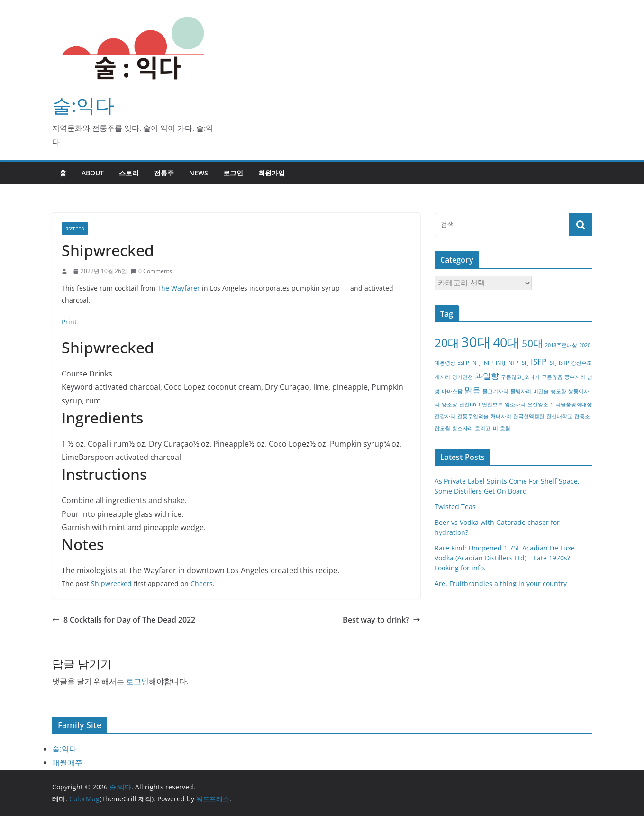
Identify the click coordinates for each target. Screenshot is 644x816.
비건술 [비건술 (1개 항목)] (541, 391)
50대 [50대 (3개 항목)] (532, 343)
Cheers (202, 583)
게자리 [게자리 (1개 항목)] (442, 377)
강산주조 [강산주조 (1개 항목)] (581, 363)
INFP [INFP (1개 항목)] (488, 363)
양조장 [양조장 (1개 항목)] (449, 404)
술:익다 (83, 105)
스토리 (129, 173)
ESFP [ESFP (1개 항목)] (463, 363)
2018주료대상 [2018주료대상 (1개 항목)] (561, 345)
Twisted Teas (455, 507)
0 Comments (151, 271)
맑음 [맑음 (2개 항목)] (472, 390)
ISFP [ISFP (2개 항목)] (539, 362)
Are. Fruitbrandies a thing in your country (501, 583)
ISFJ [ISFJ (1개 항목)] (525, 363)
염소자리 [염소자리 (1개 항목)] (515, 404)
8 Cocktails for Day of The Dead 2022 (124, 620)
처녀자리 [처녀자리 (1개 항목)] (501, 416)
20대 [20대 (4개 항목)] (447, 343)
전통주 (164, 173)
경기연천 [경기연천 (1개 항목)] (463, 377)
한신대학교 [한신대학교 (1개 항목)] (559, 416)
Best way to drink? (381, 620)
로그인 (233, 173)
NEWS (199, 173)
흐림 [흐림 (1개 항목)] (505, 428)
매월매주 (67, 762)
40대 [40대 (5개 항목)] (506, 342)
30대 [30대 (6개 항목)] (476, 342)
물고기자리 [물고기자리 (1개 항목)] (495, 391)
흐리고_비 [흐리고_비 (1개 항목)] (486, 428)
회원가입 (272, 173)
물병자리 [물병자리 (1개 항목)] (521, 391)
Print (69, 322)
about (93, 173)
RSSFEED (75, 229)
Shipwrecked (111, 583)
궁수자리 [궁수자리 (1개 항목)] (575, 377)
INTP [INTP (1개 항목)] (513, 363)
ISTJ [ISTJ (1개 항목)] (553, 363)
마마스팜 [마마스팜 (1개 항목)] (452, 391)
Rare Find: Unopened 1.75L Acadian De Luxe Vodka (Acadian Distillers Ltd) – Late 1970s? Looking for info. (505, 558)
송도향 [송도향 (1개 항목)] (558, 391)
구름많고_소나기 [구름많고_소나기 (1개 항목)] (520, 377)
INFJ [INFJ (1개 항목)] (476, 363)
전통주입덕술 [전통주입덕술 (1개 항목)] (473, 416)
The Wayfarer (179, 288)
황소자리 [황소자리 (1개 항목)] (463, 428)
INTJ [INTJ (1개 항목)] (500, 363)
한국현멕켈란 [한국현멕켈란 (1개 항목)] (529, 416)
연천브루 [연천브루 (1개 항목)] (492, 404)
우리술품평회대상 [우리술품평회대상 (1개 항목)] (571, 404)
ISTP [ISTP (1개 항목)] (564, 363)
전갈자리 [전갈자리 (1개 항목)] (445, 416)
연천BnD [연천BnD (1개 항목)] (470, 404)
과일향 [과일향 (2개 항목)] (487, 376)
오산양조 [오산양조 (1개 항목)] (538, 404)
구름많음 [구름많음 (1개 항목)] (552, 377)
